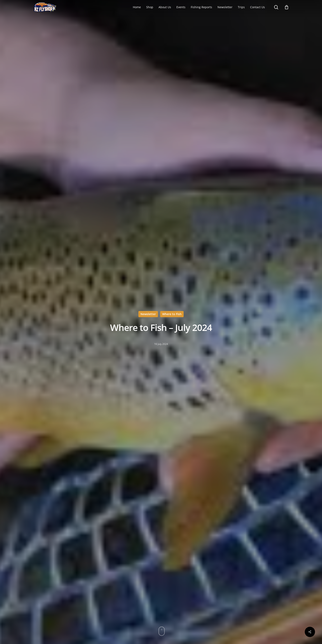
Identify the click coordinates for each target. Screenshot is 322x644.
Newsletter (148, 314)
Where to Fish (172, 314)
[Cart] (287, 7)
